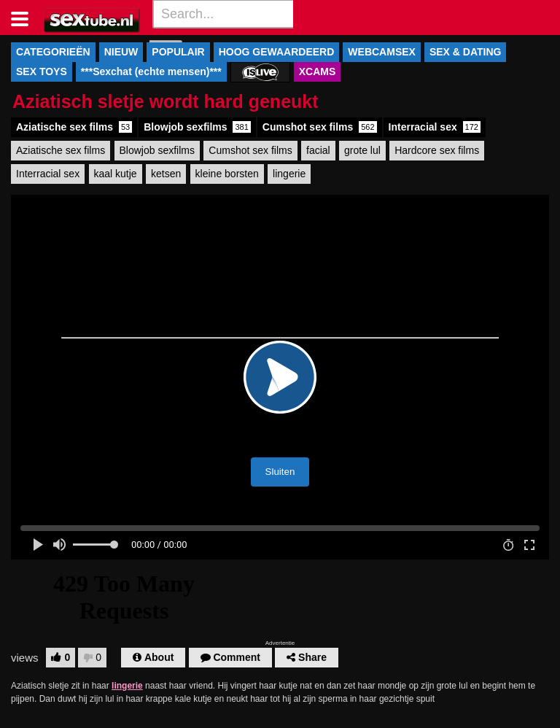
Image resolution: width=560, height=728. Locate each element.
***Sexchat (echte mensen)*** (151, 71)
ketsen (166, 174)
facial (318, 150)
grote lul (362, 150)
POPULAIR (178, 52)
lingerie (289, 174)
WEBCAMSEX (382, 52)
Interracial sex (435, 127)
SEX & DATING (466, 52)
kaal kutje (116, 174)
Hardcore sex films (437, 150)
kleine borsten (227, 174)
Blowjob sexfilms (197, 127)
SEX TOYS (42, 71)
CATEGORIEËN (53, 52)
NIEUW (121, 52)
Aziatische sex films (74, 127)
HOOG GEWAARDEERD (277, 52)
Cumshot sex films (320, 127)
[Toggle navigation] (25, 18)
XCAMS (318, 71)
